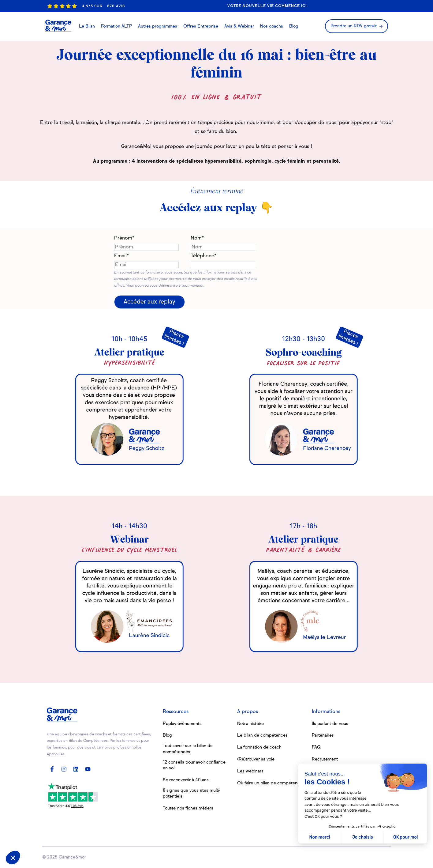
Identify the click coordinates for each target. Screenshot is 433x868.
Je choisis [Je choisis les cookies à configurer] (363, 837)
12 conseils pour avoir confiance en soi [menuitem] (194, 765)
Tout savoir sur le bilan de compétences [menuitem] (188, 749)
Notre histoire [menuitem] (250, 724)
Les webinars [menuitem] (250, 771)
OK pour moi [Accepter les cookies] (406, 837)
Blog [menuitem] (167, 735)
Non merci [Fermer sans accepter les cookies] (319, 837)
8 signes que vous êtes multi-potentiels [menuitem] (192, 794)
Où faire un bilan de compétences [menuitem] (271, 783)
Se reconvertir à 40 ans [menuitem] (186, 780)
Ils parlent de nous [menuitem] (330, 724)
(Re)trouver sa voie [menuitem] (256, 759)
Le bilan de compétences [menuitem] (262, 735)
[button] (13, 858)
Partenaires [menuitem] (323, 735)
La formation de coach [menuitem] (259, 747)
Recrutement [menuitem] (325, 759)
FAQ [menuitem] (316, 747)
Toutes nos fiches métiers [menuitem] (188, 808)
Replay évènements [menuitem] (182, 724)
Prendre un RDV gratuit (354, 26)
